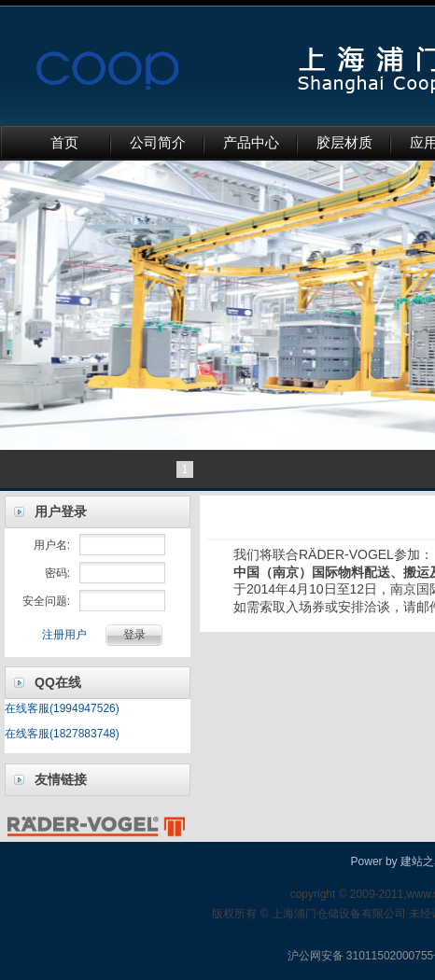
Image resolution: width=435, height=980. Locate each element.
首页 (64, 143)
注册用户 (64, 635)
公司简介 (158, 143)
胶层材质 (344, 143)
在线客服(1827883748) (62, 734)
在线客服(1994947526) (62, 708)
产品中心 (251, 143)
